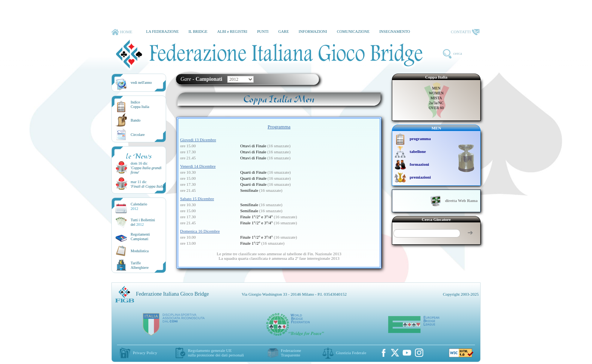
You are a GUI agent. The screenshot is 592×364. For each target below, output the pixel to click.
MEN (436, 88)
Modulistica (140, 251)
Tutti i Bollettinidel (143, 222)
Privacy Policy (145, 353)
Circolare (138, 135)
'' (148, 186)
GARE (284, 32)
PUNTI (263, 32)
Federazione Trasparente (291, 353)
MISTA (436, 98)
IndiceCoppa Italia (140, 104)
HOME (122, 32)
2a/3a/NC (436, 103)
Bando (136, 120)
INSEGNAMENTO (395, 32)
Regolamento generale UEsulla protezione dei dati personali (216, 353)
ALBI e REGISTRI (232, 32)
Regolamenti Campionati (140, 237)
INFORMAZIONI (313, 32)
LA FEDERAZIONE (162, 32)
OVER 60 (436, 108)
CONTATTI (465, 32)
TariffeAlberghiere (140, 265)
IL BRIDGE (198, 32)
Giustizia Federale (351, 353)
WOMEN (436, 93)
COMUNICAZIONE (353, 32)
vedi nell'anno (141, 83)
